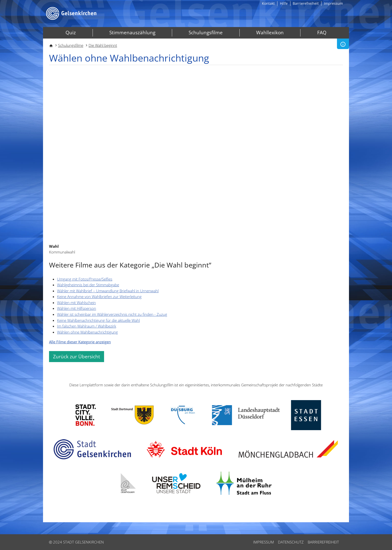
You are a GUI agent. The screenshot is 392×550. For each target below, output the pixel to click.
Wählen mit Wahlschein (76, 303)
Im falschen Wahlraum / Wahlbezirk (87, 326)
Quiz (71, 33)
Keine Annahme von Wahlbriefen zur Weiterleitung (99, 297)
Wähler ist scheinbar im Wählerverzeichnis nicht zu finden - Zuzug (112, 314)
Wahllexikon (270, 33)
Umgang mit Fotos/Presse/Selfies (85, 279)
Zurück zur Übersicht (77, 357)
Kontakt (268, 4)
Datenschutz (291, 542)
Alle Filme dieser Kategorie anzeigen (80, 342)
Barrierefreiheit (306, 4)
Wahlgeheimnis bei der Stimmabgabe (88, 285)
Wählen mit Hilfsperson (77, 308)
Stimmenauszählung (132, 33)
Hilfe (284, 4)
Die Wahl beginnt (103, 45)
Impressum (333, 4)
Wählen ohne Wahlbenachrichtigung (87, 332)
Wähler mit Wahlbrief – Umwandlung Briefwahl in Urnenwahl (108, 291)
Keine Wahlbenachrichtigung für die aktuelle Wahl (98, 320)
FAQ (322, 33)
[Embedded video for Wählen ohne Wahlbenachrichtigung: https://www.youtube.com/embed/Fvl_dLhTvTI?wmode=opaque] (196, 155)
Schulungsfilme (206, 33)
